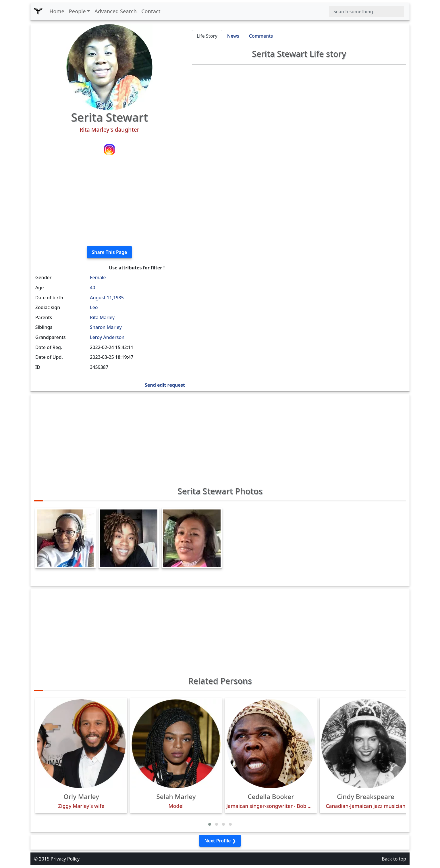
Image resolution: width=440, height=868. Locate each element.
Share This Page (110, 252)
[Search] (366, 12)
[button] (210, 824)
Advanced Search (116, 11)
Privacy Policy (65, 859)
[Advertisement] (109, 201)
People (77, 11)
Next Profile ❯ (220, 841)
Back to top (394, 859)
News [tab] (233, 36)
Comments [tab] (261, 36)
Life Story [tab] (207, 36)
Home (57, 11)
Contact (151, 11)
